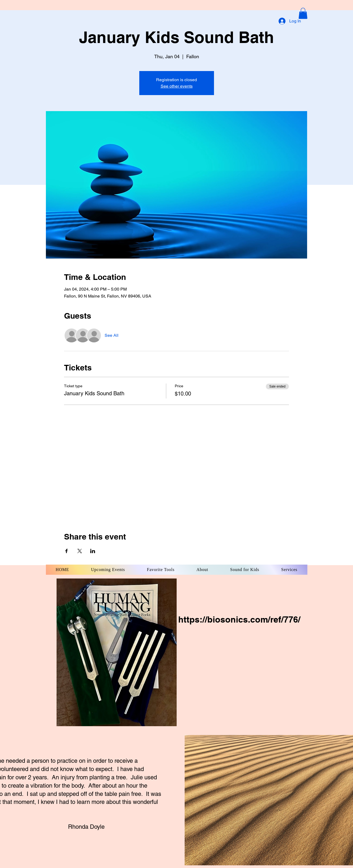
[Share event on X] (80, 551)
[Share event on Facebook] (67, 551)
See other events (177, 86)
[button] (303, 13)
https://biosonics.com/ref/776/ (239, 619)
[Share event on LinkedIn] (93, 551)
